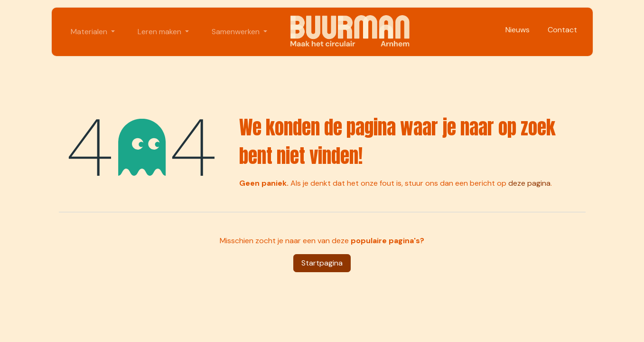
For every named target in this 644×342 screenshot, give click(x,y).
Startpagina (322, 263)
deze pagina (529, 183)
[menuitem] (93, 32)
